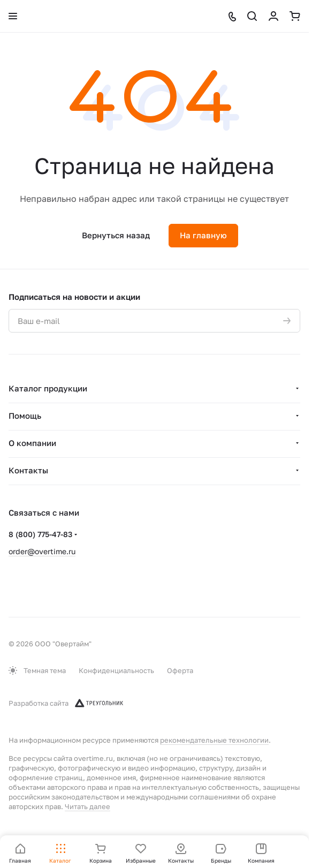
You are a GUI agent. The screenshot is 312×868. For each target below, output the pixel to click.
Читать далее (87, 806)
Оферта (180, 670)
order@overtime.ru (42, 551)
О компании (32, 443)
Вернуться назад (116, 235)
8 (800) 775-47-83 (40, 534)
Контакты (28, 470)
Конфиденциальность (116, 670)
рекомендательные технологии (214, 740)
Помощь (25, 416)
